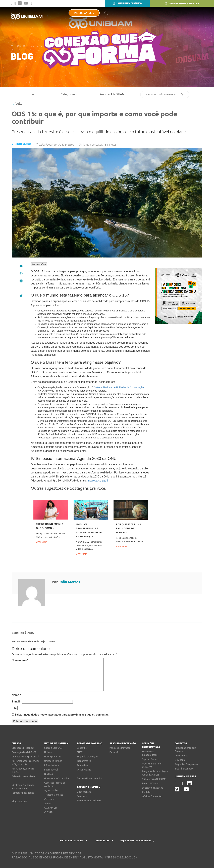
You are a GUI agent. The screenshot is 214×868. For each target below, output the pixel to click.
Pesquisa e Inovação (120, 748)
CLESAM (49, 812)
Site (14, 708)
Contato (146, 792)
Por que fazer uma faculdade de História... (129, 528)
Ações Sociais (51, 790)
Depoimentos (84, 792)
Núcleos (49, 774)
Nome (16, 695)
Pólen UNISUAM (150, 783)
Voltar (18, 104)
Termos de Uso (104, 841)
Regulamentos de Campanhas (137, 841)
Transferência (84, 761)
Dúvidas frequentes (152, 796)
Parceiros (82, 796)
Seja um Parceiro (151, 759)
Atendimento (181, 756)
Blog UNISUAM (19, 801)
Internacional (51, 770)
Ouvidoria (180, 760)
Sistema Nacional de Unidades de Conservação (119, 387)
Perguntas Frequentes (186, 764)
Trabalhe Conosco (54, 795)
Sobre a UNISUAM (53, 748)
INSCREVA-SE (84, 13)
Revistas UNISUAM (112, 94)
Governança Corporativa (57, 778)
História (48, 752)
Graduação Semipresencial (25, 757)
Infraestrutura (51, 765)
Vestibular (82, 748)
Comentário (20, 660)
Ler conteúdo (39, 264)
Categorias (69, 94)
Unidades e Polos (53, 761)
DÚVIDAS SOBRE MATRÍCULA (182, 4)
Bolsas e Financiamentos (90, 778)
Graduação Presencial (23, 748)
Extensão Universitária (23, 776)
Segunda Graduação (87, 757)
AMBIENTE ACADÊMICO (127, 3)
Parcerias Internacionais (89, 800)
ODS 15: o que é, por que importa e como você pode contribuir (50, 46)
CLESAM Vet (51, 808)
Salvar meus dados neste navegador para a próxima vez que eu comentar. (62, 715)
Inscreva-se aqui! (98, 481)
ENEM (80, 752)
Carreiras (49, 799)
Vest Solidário (84, 770)
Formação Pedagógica (23, 793)
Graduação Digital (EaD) (24, 752)
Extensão (114, 752)
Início (35, 94)
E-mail (17, 702)
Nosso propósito (53, 757)
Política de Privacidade (73, 841)
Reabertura (83, 765)
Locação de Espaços (153, 788)
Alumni (48, 803)
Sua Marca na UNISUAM (154, 779)
